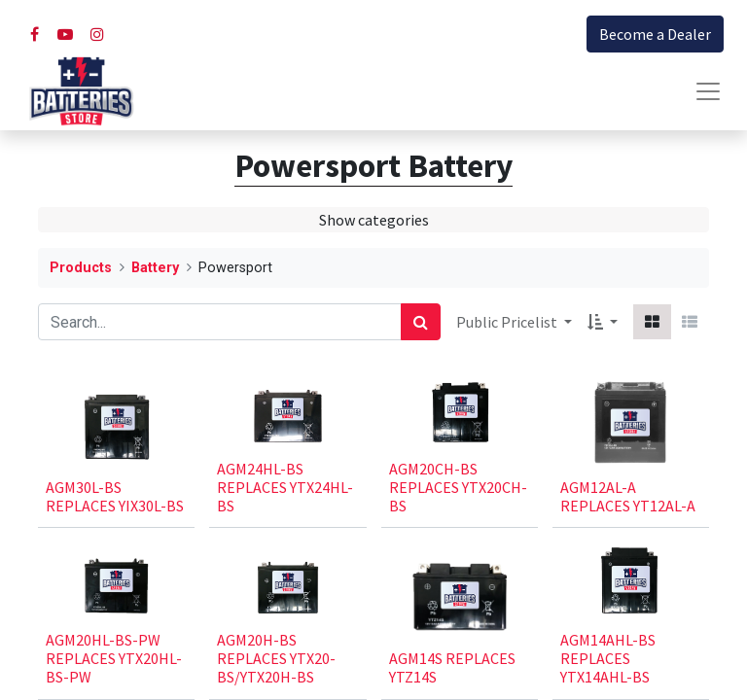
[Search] (421, 322)
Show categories (374, 220)
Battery (155, 268)
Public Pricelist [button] (508, 322)
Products (81, 268)
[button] (603, 322)
